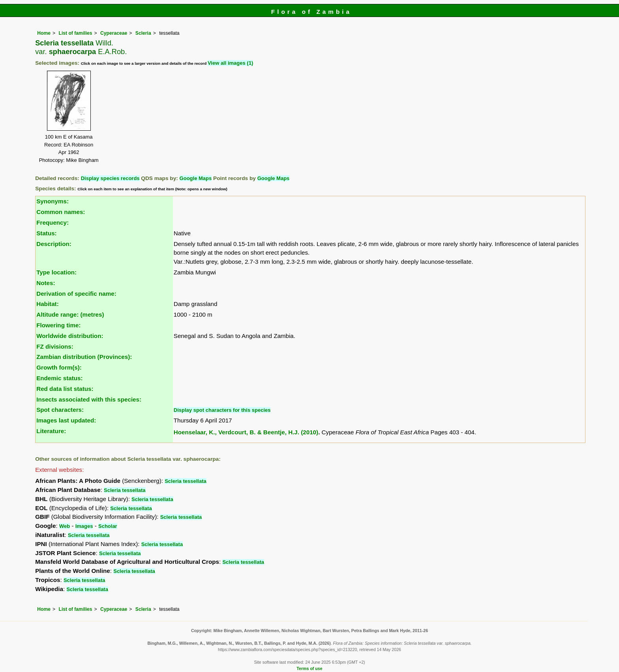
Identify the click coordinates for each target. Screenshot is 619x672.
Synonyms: (53, 201)
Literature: (51, 431)
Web (65, 526)
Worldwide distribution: (70, 336)
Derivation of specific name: (76, 294)
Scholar (108, 526)
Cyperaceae (114, 33)
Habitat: (48, 304)
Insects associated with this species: (89, 399)
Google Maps (196, 178)
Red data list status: (65, 389)
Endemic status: (59, 378)
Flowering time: (58, 325)
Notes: (46, 283)
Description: (54, 244)
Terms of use (309, 668)
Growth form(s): (59, 367)
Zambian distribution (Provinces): (84, 357)
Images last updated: (66, 420)
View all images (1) (230, 63)
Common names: (61, 212)
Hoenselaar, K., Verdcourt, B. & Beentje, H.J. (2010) (246, 432)
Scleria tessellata (186, 481)
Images (84, 526)
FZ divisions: (55, 346)
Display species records (110, 178)
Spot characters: (60, 410)
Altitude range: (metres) (70, 314)
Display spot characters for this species (222, 410)
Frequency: (53, 222)
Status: (46, 233)
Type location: (56, 272)
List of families (75, 33)
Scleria (143, 33)
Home (44, 33)
